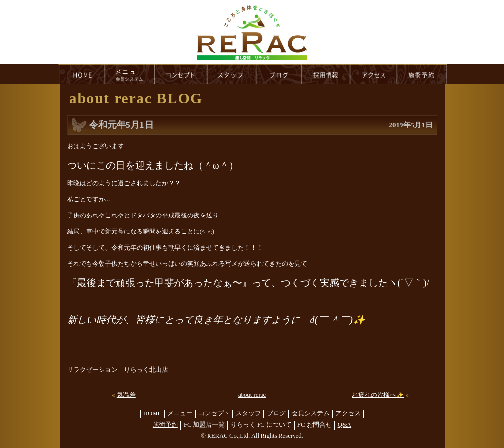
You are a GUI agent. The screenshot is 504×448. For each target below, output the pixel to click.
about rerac (252, 395)
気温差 (126, 395)
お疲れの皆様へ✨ (378, 395)
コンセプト (214, 413)
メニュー (180, 413)
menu (130, 74)
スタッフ (248, 413)
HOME (82, 74)
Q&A (345, 425)
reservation (422, 74)
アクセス (348, 413)
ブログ (276, 413)
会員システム (311, 413)
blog (279, 74)
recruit (326, 74)
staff (232, 74)
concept (181, 74)
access (374, 74)
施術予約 (165, 425)
